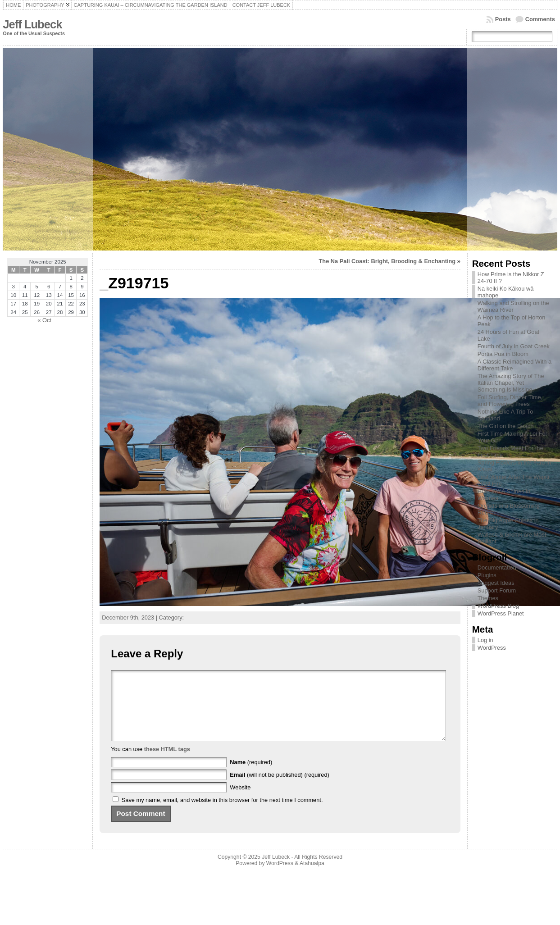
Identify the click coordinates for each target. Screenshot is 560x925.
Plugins (487, 575)
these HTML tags (167, 763)
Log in (485, 640)
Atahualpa (312, 877)
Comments (540, 19)
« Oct (44, 320)
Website (240, 801)
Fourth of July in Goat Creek (514, 346)
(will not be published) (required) (280, 788)
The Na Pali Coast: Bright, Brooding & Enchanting (387, 261)
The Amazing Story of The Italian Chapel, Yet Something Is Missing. (511, 383)
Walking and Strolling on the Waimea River (513, 306)
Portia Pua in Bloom (503, 354)
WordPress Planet (501, 613)
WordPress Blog (498, 606)
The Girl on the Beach (505, 426)
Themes (488, 598)
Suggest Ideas (496, 583)
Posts (503, 19)
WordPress (492, 648)
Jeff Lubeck (32, 24)
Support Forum (497, 590)
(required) (251, 776)
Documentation (497, 567)
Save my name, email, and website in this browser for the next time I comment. (222, 813)
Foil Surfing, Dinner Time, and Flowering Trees (510, 401)
